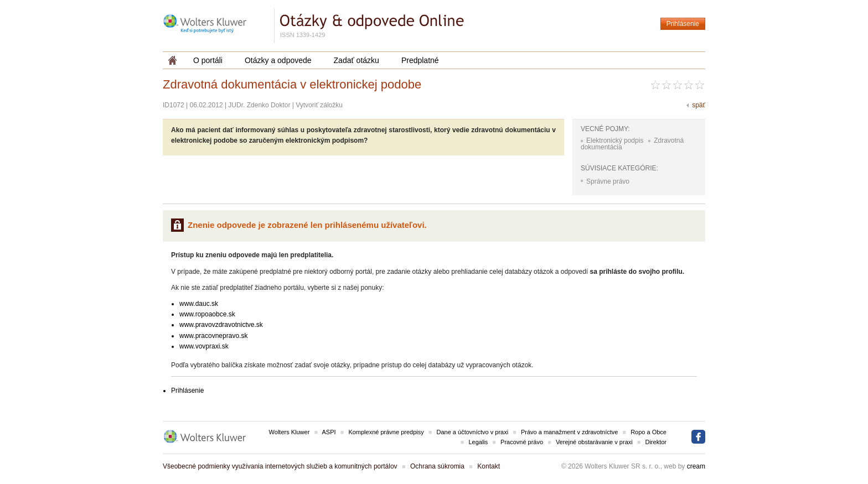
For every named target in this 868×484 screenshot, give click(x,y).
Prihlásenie (683, 24)
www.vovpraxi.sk (204, 346)
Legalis (478, 442)
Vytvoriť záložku (319, 105)
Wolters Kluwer (290, 432)
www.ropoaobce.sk (207, 314)
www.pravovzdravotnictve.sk (221, 325)
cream (696, 466)
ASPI (329, 432)
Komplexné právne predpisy (386, 432)
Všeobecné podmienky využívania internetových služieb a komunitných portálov (280, 466)
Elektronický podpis (615, 140)
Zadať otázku (356, 60)
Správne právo (608, 181)
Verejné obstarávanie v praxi (594, 442)
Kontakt (489, 466)
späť (699, 105)
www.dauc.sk (199, 304)
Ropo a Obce (649, 432)
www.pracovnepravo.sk (213, 336)
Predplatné (420, 60)
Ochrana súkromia (437, 466)
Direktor (656, 442)
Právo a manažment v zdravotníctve (569, 432)
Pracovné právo (522, 442)
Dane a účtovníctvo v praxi (473, 432)
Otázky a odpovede (278, 60)
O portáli (208, 60)
